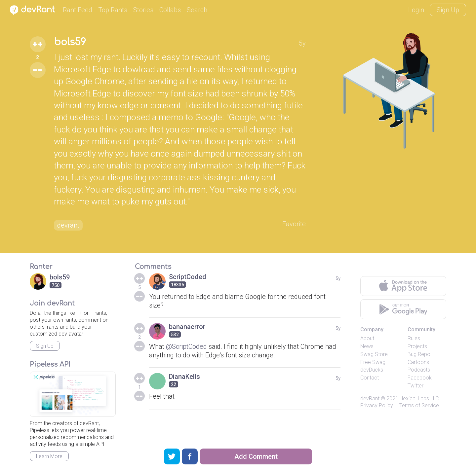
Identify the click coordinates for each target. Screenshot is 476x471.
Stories (143, 10)
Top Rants (113, 10)
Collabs (170, 10)
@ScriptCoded (186, 346)
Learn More (49, 456)
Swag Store (374, 354)
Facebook (420, 378)
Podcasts (419, 370)
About (367, 338)
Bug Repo (419, 354)
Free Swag (373, 362)
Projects (417, 346)
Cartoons (418, 362)
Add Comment (256, 456)
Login (416, 10)
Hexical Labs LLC (419, 399)
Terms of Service (419, 405)
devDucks (372, 370)
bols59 (70, 42)
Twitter (416, 386)
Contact (370, 378)
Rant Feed (78, 10)
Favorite (294, 224)
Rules (414, 338)
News (367, 346)
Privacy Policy (377, 405)
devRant (370, 399)
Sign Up (448, 10)
